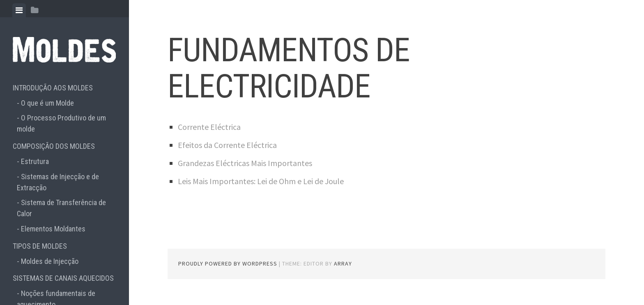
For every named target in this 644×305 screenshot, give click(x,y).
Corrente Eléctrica (209, 127)
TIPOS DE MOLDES (40, 246)
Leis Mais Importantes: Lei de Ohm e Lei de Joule (261, 181)
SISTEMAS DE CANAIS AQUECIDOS (63, 278)
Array (343, 263)
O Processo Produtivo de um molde (61, 123)
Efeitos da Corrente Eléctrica (227, 145)
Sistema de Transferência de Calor (61, 208)
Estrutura (35, 161)
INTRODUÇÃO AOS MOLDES (53, 88)
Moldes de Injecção (50, 261)
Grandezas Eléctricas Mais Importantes (245, 163)
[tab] (19, 10)
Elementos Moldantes (53, 229)
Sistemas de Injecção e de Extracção (58, 182)
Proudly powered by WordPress (228, 263)
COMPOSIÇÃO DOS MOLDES (54, 146)
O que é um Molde (47, 103)
